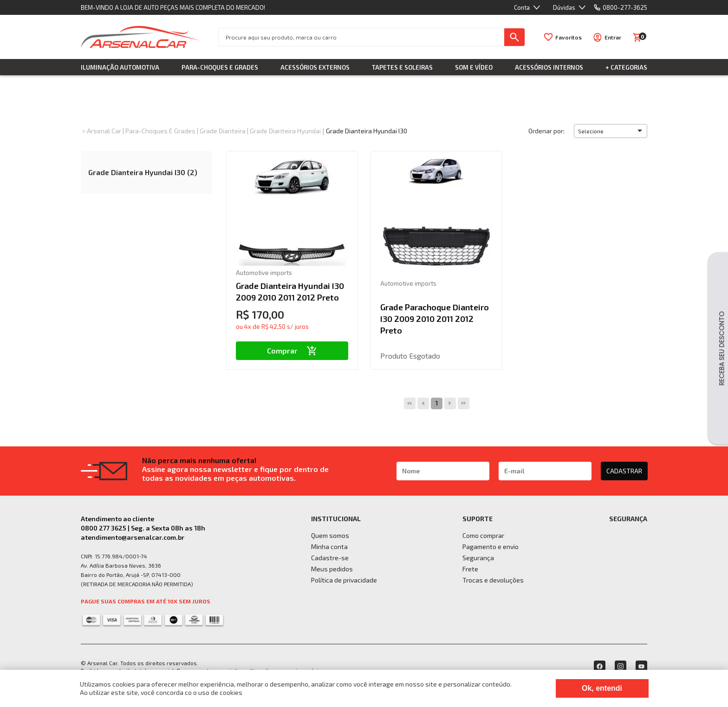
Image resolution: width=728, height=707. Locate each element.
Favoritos (569, 37)
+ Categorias (626, 67)
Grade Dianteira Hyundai (285, 131)
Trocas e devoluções (493, 580)
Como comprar (483, 535)
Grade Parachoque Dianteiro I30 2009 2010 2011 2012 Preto (435, 319)
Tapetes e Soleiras (402, 67)
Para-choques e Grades (220, 67)
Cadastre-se (330, 558)
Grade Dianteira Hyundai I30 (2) (143, 172)
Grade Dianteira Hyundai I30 (367, 131)
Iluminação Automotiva (120, 67)
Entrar (613, 37)
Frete (470, 569)
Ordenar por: (546, 131)
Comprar (292, 350)
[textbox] (361, 37)
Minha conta (329, 547)
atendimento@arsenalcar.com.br (133, 537)
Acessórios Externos (315, 67)
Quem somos (330, 535)
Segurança (478, 558)
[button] (611, 131)
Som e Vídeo (474, 67)
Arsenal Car (104, 131)
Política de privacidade (344, 580)
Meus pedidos (332, 569)
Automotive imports (264, 273)
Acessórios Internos (549, 67)
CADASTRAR (624, 471)
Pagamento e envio (491, 547)
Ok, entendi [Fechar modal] (602, 688)
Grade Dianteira (223, 131)
